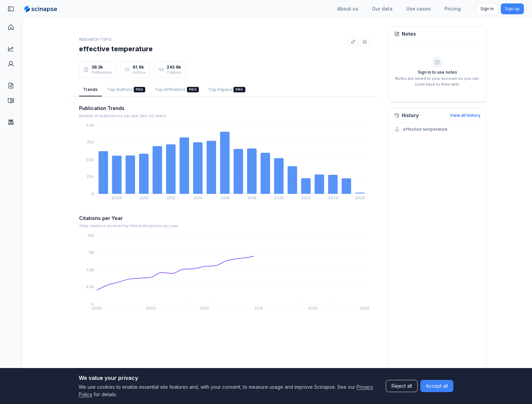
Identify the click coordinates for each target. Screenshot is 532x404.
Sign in (487, 9)
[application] (224, 163)
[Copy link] (353, 42)
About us (348, 9)
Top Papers (227, 90)
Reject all (402, 386)
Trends (90, 89)
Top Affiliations (177, 90)
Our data (382, 9)
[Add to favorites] (365, 42)
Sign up (512, 9)
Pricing (453, 9)
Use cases (419, 9)
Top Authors (126, 90)
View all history (465, 115)
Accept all (437, 386)
